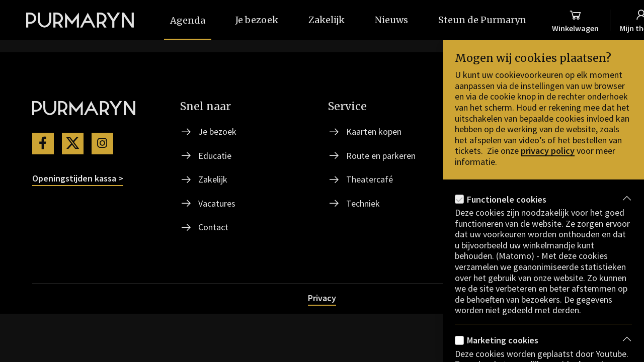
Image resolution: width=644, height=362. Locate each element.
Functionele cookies (507, 199)
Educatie (215, 156)
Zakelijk (213, 179)
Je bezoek (217, 131)
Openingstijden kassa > (78, 178)
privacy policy (548, 151)
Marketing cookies (503, 340)
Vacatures (217, 203)
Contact (213, 227)
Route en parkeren (381, 156)
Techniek (363, 203)
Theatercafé (370, 179)
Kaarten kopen (374, 131)
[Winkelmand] (575, 20)
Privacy (322, 298)
